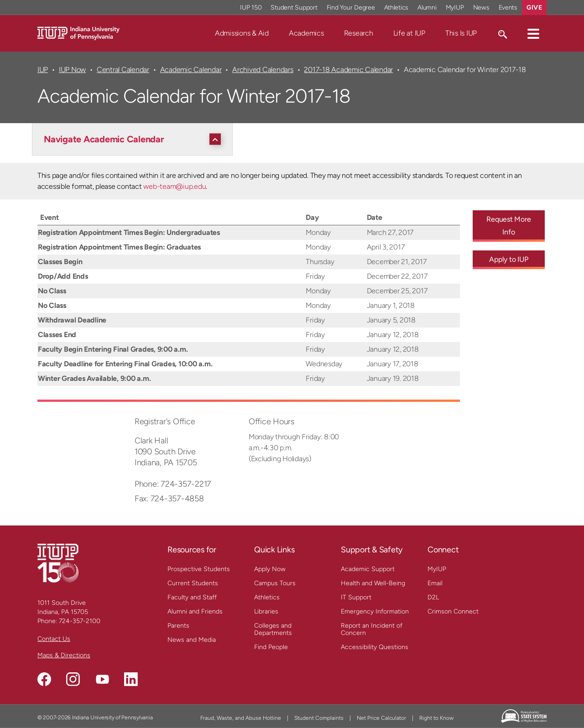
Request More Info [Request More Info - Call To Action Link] (508, 226)
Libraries (266, 611)
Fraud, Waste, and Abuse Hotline (241, 718)
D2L (433, 597)
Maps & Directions (64, 655)
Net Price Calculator (381, 718)
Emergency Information (375, 611)
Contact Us (54, 639)
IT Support (356, 597)
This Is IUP (461, 33)
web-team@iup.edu (175, 186)
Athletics (267, 597)
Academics (306, 33)
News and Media (192, 640)
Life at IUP (409, 33)
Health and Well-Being (373, 583)
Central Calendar (123, 70)
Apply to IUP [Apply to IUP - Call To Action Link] (508, 259)
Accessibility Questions (375, 647)
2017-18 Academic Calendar (348, 70)
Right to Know (436, 718)
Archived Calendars (263, 70)
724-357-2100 (80, 621)
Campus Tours (275, 583)
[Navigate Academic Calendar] (135, 139)
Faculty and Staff (192, 597)
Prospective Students (199, 569)
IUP (43, 70)
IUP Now (72, 70)
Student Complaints (319, 718)
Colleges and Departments (273, 629)
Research (359, 33)
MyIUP (437, 569)
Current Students (193, 583)
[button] (533, 33)
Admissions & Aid (242, 33)
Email (435, 583)
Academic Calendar (191, 70)
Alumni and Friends (195, 611)
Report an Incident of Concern (372, 629)
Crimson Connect (453, 611)
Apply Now (270, 569)
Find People (271, 647)
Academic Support (368, 569)
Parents (178, 626)
